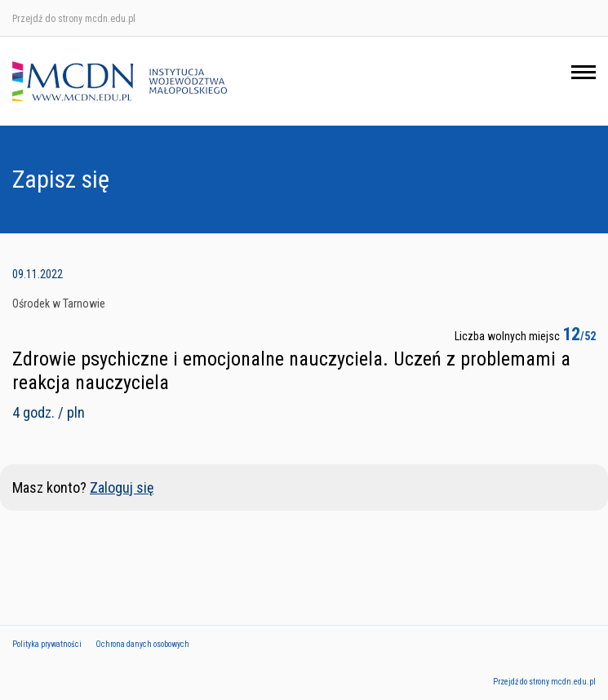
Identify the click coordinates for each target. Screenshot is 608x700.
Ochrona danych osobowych (142, 644)
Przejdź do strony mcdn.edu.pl (74, 19)
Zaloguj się (122, 487)
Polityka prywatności (47, 644)
